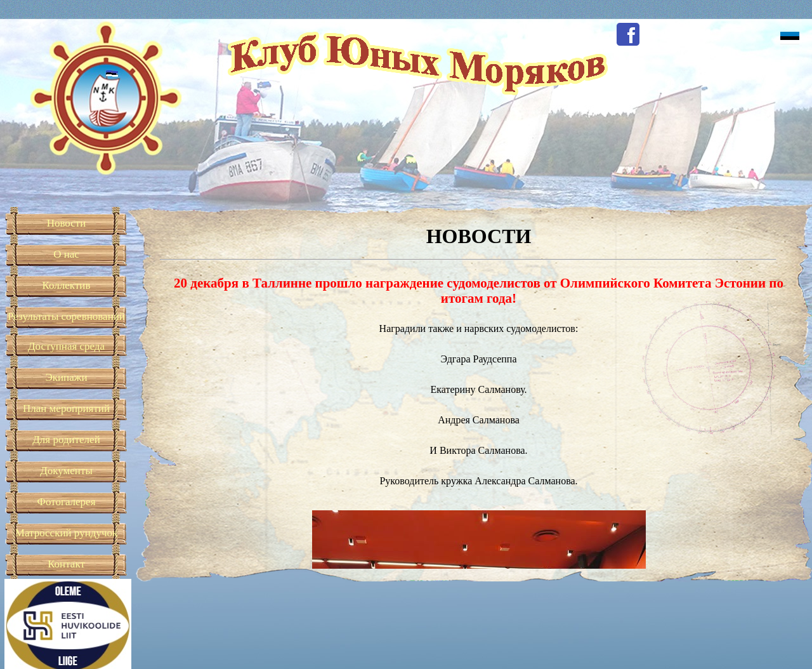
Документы (66, 471)
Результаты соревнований (66, 316)
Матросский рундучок (66, 533)
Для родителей (66, 440)
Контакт (66, 564)
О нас (66, 254)
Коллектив (67, 285)
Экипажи (66, 377)
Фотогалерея (67, 502)
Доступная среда (66, 346)
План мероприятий (66, 408)
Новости (67, 223)
